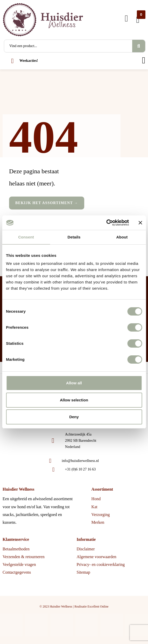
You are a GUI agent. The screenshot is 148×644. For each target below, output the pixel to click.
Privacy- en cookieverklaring (101, 564)
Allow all (74, 383)
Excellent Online (98, 606)
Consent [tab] (26, 237)
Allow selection (74, 400)
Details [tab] (74, 237)
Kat (94, 507)
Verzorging (101, 515)
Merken (98, 522)
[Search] (139, 46)
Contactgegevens (17, 572)
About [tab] (122, 237)
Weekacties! (29, 61)
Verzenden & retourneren (24, 557)
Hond (96, 499)
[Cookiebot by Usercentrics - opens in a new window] (106, 223)
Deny (74, 417)
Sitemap (83, 572)
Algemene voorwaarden (97, 557)
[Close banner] (140, 223)
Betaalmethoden (16, 549)
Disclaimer (86, 549)
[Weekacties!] (12, 61)
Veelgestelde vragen (19, 564)
